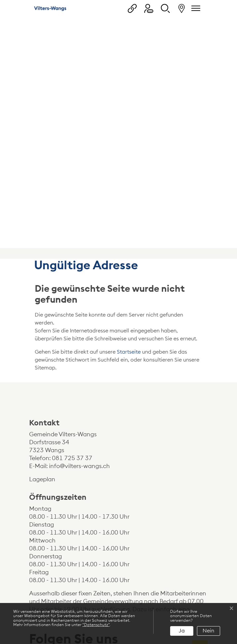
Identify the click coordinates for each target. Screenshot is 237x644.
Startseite (129, 253)
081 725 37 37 (72, 359)
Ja (182, 631)
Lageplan (48, 380)
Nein (208, 631)
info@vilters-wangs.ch (79, 367)
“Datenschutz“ (96, 625)
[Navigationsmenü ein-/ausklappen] (195, 8)
